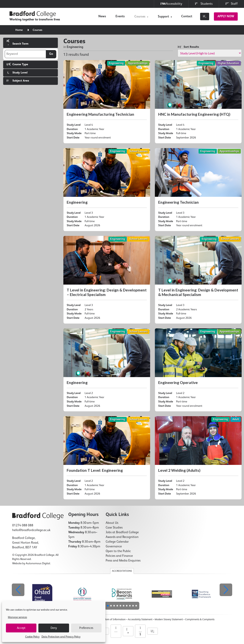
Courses (140, 17)
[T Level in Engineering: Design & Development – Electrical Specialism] (107, 280)
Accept (21, 628)
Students (204, 4)
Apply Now (226, 16)
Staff (232, 4)
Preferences (86, 628)
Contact (187, 16)
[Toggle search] (205, 16)
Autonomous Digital (38, 563)
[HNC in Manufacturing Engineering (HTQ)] (198, 102)
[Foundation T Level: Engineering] (107, 458)
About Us (112, 523)
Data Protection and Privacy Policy (61, 637)
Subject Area (18, 81)
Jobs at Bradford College (122, 532)
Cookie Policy (32, 637)
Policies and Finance (119, 556)
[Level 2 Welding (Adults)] (198, 458)
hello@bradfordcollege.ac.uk (31, 530)
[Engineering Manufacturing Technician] (107, 102)
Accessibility (171, 4)
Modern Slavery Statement (169, 620)
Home (19, 30)
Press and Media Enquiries (123, 561)
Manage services (17, 617)
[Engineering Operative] (198, 370)
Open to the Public (118, 551)
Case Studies (114, 528)
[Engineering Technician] (198, 190)
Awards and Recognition (122, 537)
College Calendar (117, 542)
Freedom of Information (113, 620)
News (102, 16)
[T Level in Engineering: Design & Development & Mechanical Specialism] (198, 280)
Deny (54, 628)
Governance (114, 547)
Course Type (17, 64)
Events (120, 16)
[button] (226, 590)
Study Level (17, 73)
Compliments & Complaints (200, 620)
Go (51, 54)
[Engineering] (107, 190)
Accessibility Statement (140, 620)
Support (163, 17)
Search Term (17, 42)
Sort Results (188, 47)
